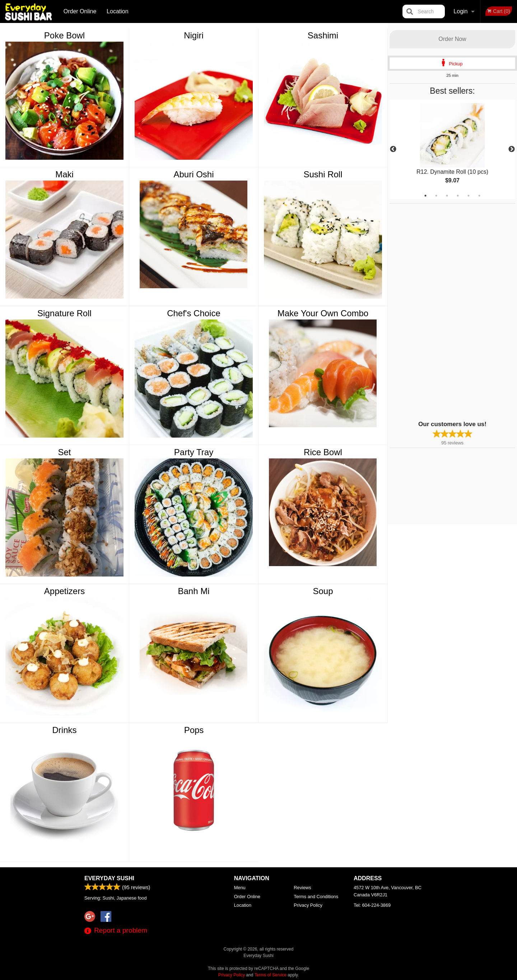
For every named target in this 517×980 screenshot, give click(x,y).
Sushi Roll (323, 174)
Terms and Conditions (316, 897)
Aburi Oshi (194, 174)
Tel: (372, 905)
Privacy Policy (308, 905)
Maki (64, 174)
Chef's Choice (194, 313)
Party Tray (194, 452)
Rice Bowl (323, 452)
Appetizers (64, 591)
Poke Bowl (64, 35)
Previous (393, 149)
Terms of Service (271, 975)
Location (118, 11)
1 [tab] (425, 196)
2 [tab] (436, 196)
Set (64, 452)
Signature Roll (64, 313)
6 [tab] (479, 196)
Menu (240, 888)
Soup (323, 591)
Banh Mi (194, 591)
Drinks (64, 730)
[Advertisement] (434, 311)
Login (460, 11)
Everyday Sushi (109, 878)
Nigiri (194, 35)
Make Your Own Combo (323, 313)
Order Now (452, 39)
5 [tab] (469, 196)
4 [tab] (458, 196)
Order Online (80, 11)
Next (512, 149)
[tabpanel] (452, 149)
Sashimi (323, 35)
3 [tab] (447, 196)
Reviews (302, 888)
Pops (194, 730)
